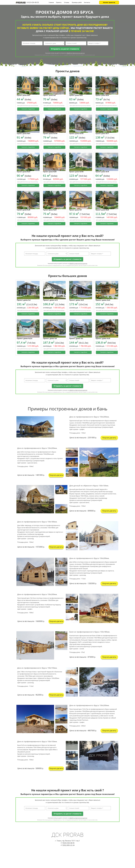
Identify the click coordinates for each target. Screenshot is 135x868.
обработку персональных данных (76, 53)
